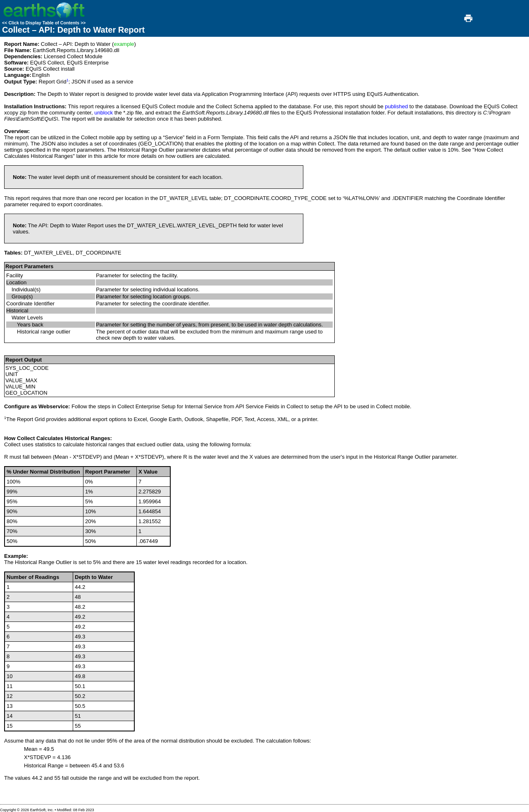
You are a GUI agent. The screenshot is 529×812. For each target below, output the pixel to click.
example (124, 44)
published (396, 106)
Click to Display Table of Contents (44, 23)
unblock (104, 113)
